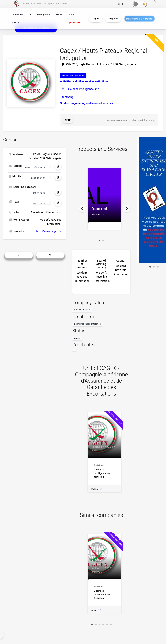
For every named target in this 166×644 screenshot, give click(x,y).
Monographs (44, 14)
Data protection (74, 18)
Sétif (68, 120)
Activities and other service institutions (84, 81)
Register (113, 19)
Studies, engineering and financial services (86, 103)
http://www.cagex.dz (49, 231)
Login (95, 19)
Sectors (60, 14)
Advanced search (18, 18)
